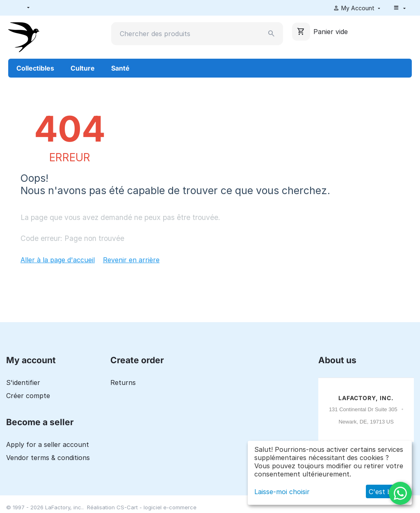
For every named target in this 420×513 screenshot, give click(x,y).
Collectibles (35, 68)
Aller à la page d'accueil (58, 260)
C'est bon (384, 492)
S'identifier (23, 382)
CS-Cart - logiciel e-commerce (156, 507)
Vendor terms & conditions (48, 458)
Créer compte (28, 396)
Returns (123, 382)
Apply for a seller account (48, 444)
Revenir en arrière (131, 260)
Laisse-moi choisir (282, 492)
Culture (83, 68)
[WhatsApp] (400, 493)
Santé (120, 68)
